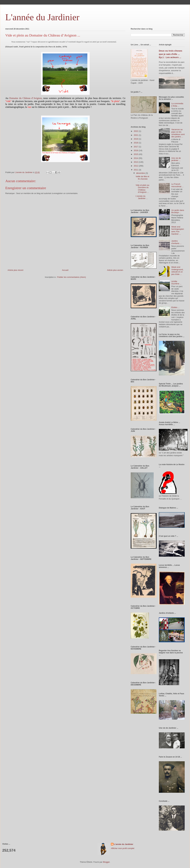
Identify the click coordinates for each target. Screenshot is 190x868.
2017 (136, 147)
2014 (136, 158)
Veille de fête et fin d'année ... (142, 179)
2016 (136, 150)
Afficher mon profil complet (123, 848)
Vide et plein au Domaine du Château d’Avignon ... (142, 189)
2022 (136, 131)
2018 (136, 143)
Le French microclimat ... (177, 185)
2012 (136, 166)
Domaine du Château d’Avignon (25, 98)
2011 (136, 170)
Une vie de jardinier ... (176, 159)
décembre (141, 173)
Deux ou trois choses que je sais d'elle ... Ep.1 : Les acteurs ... (171, 54)
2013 (136, 162)
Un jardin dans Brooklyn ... (178, 211)
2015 (136, 154)
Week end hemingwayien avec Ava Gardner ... (178, 230)
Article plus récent (15, 270)
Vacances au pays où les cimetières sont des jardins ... (178, 133)
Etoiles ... (175, 307)
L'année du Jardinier (42, 17)
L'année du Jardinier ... (142, 197)
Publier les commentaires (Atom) (72, 277)
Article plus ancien (115, 270)
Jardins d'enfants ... (176, 242)
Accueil (65, 270)
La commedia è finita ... (177, 105)
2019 (136, 139)
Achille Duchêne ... (176, 283)
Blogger (106, 862)
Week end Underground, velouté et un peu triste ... (177, 271)
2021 (136, 135)
